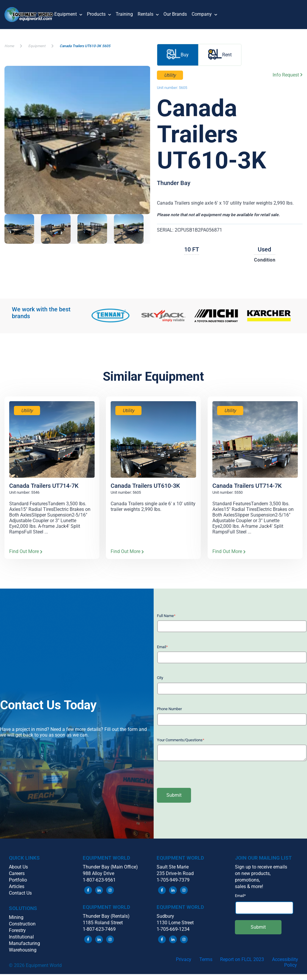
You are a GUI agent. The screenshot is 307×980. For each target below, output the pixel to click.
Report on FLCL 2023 (242, 959)
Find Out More (26, 552)
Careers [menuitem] (17, 873)
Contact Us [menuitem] (20, 893)
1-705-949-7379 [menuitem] (173, 880)
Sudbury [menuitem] (165, 916)
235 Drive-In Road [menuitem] (175, 873)
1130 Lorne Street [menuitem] (175, 923)
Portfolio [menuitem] (18, 880)
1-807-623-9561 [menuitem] (99, 880)
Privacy (184, 959)
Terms (206, 959)
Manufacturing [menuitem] (24, 943)
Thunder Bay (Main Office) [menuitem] (110, 867)
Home (9, 46)
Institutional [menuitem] (21, 937)
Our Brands (175, 14)
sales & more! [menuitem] (249, 886)
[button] (29, 15)
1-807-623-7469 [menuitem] (99, 929)
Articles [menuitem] (17, 886)
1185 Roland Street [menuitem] (103, 923)
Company (204, 15)
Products (99, 15)
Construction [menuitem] (22, 924)
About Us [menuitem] (18, 867)
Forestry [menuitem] (17, 930)
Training (124, 14)
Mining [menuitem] (16, 917)
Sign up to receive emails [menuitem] (261, 867)
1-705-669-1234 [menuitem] (173, 929)
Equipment (68, 15)
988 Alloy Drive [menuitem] (98, 873)
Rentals (148, 15)
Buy (178, 55)
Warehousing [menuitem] (23, 950)
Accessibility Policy (285, 962)
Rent (220, 55)
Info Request (288, 75)
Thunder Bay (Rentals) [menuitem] (106, 916)
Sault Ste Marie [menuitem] (173, 867)
